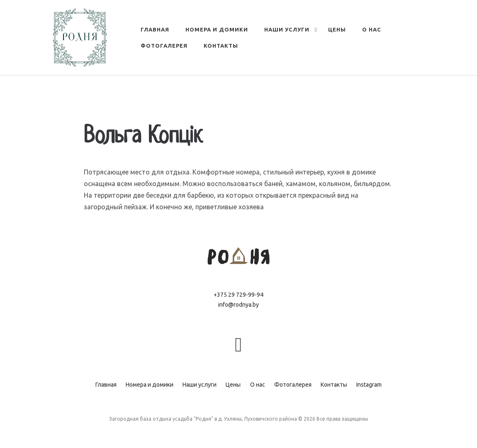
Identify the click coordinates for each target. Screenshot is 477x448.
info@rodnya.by (239, 305)
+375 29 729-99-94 (239, 295)
